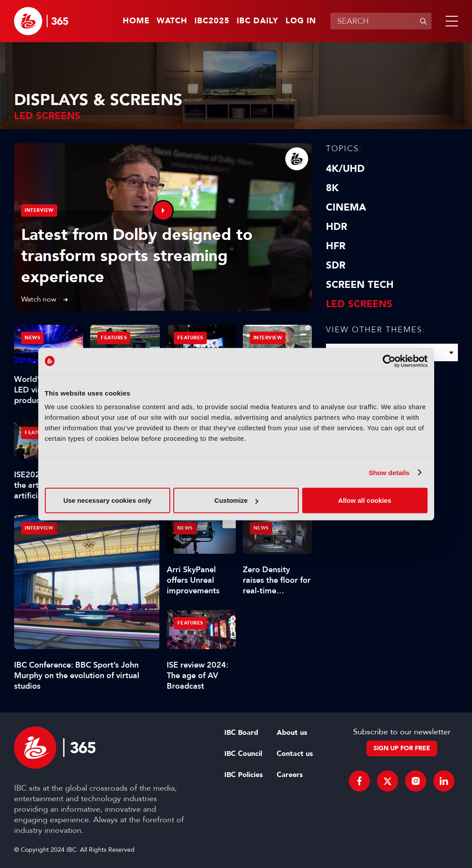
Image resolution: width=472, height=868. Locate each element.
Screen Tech (360, 285)
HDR (337, 227)
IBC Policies (243, 775)
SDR (336, 265)
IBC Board (241, 733)
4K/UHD (345, 169)
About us (292, 733)
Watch (172, 21)
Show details (389, 472)
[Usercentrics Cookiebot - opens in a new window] (389, 361)
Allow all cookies (365, 500)
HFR (336, 246)
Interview (39, 210)
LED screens (359, 304)
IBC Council (243, 754)
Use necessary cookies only (107, 500)
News (32, 338)
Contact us (295, 754)
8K (332, 188)
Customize (236, 500)
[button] (450, 21)
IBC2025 (212, 21)
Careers (290, 775)
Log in (301, 21)
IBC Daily (258, 21)
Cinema (346, 207)
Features (114, 338)
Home (136, 21)
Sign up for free (402, 748)
